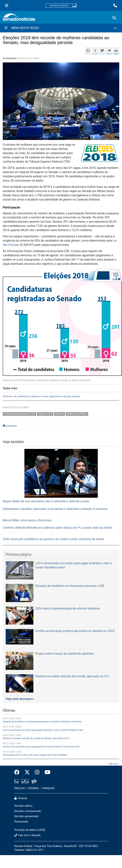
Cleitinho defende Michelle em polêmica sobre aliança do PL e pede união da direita (57, 528)
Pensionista (21, 822)
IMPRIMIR (10, 426)
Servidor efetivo (23, 806)
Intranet (21, 798)
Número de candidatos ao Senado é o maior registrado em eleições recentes (43, 396)
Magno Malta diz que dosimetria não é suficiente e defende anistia (46, 501)
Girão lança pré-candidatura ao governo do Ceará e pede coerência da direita (53, 539)
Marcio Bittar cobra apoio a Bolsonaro (27, 520)
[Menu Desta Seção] (61, 28)
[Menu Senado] (7, 6)
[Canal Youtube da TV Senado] (46, 772)
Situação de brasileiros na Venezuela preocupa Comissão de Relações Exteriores (42, 722)
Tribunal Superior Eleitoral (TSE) (20, 414)
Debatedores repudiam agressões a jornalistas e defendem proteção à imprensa (55, 509)
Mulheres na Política (77, 414)
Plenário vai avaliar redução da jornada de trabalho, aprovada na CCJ (36, 738)
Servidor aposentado (26, 816)
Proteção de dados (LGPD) (30, 830)
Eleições (60, 414)
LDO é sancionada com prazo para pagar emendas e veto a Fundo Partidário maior (43, 730)
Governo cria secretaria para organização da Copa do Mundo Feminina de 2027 (41, 747)
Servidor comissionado (28, 811)
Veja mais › (114, 764)
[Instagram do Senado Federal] (37, 772)
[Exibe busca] (114, 18)
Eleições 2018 (45, 414)
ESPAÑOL (34, 788)
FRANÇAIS (48, 788)
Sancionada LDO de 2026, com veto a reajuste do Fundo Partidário (35, 755)
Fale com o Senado (28, 835)
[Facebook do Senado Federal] (18, 772)
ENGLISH (20, 788)
